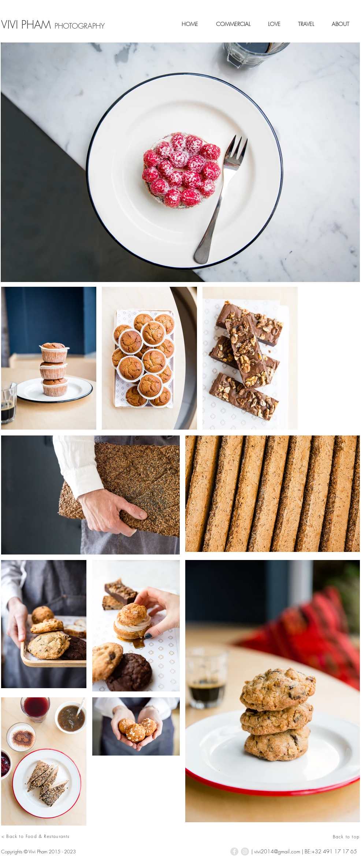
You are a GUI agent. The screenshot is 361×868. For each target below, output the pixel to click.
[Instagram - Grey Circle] (245, 852)
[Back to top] (331, 837)
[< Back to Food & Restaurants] (77, 836)
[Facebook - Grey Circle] (234, 852)
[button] (230, 24)
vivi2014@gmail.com (277, 851)
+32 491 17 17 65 (334, 851)
